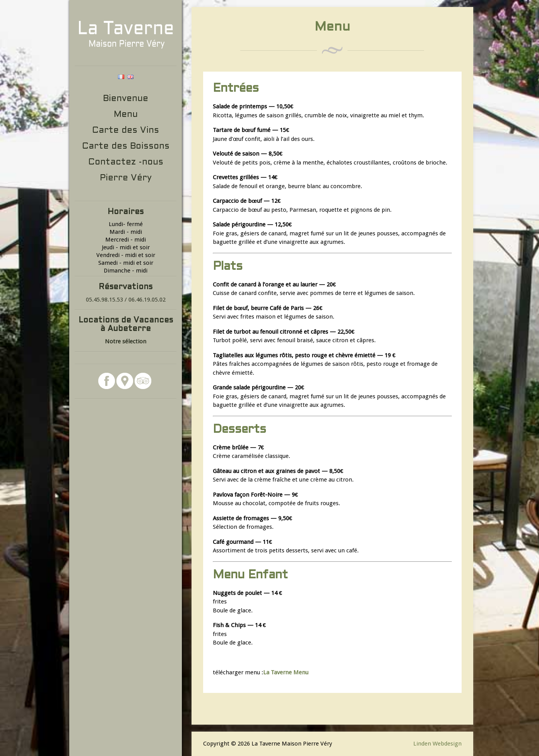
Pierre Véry (126, 178)
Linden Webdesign (437, 744)
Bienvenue (126, 99)
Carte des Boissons (126, 147)
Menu (126, 115)
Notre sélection (126, 341)
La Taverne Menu (286, 672)
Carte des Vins (126, 131)
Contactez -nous (126, 162)
